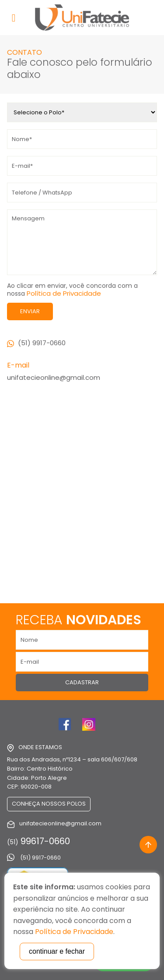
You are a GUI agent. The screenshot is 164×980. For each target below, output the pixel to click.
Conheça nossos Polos (49, 804)
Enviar (30, 311)
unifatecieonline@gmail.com (54, 377)
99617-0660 (38, 841)
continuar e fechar (57, 951)
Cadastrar (82, 682)
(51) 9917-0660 (36, 343)
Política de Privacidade (64, 293)
